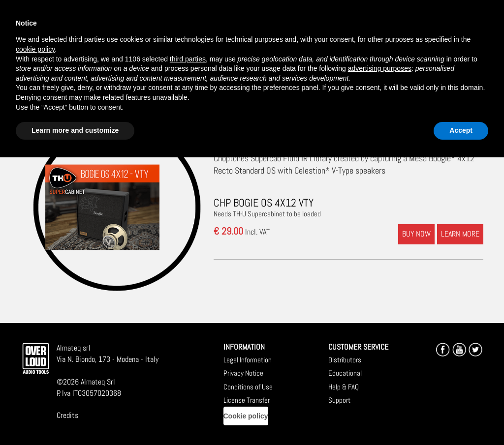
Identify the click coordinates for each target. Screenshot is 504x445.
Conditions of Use (248, 387)
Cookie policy (246, 416)
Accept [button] (461, 130)
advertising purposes (380, 68)
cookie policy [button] (35, 49)
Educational (345, 373)
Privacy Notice (243, 373)
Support (339, 400)
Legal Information (248, 360)
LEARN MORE (460, 234)
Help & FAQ (344, 387)
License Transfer (247, 400)
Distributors (345, 360)
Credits (67, 415)
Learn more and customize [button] (75, 130)
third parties (188, 59)
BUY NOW (416, 234)
